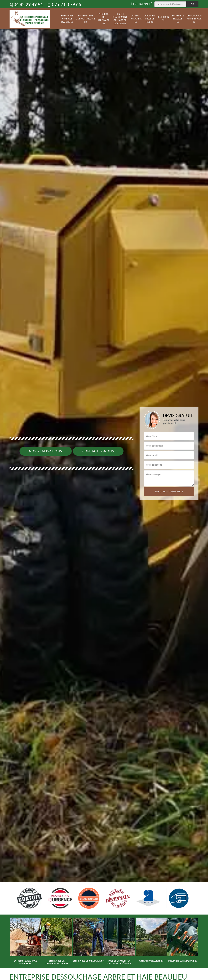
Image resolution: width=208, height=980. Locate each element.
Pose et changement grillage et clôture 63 (120, 19)
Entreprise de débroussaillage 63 (85, 19)
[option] (104, 490)
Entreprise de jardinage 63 (104, 19)
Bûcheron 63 (163, 19)
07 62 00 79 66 (64, 4)
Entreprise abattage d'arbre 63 (67, 19)
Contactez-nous (98, 451)
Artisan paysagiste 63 (136, 19)
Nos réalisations (46, 451)
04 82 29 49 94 (26, 4)
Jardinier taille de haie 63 (150, 19)
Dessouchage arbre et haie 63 (194, 19)
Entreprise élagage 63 (178, 19)
